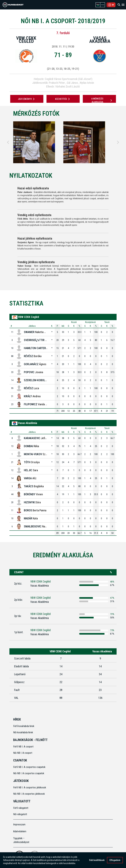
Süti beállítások (97, 860)
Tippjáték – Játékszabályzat (21, 840)
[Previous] (8, 142)
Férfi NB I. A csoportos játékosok (30, 787)
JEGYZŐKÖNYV (27, 99)
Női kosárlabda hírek (23, 732)
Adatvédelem (20, 831)
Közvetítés (63, 99)
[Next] (118, 142)
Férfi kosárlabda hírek (24, 726)
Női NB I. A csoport (23, 753)
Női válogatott (20, 814)
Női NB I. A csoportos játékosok (29, 794)
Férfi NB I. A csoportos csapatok (30, 767)
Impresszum (19, 824)
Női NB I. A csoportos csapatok (29, 773)
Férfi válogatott (21, 808)
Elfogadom (115, 860)
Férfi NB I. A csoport (23, 747)
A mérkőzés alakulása (102, 100)
